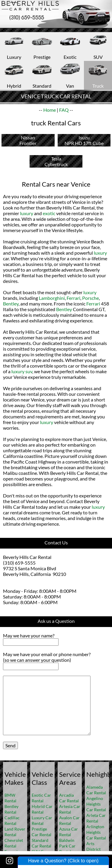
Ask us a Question (56, 621)
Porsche (90, 298)
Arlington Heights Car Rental (96, 832)
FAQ (64, 110)
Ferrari (73, 298)
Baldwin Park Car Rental (67, 846)
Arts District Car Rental (96, 849)
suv (29, 371)
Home (50, 110)
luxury (27, 213)
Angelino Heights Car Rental (96, 804)
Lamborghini (52, 298)
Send (10, 745)
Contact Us (56, 542)
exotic (49, 213)
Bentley (11, 304)
